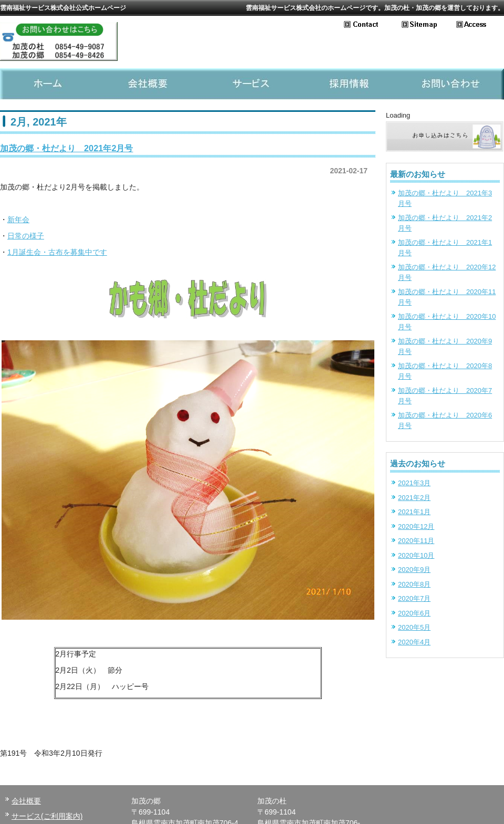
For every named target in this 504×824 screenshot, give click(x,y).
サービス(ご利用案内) (47, 816)
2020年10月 (416, 555)
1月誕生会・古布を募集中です (57, 252)
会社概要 (151, 84)
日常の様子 (26, 236)
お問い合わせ (373, 25)
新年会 (18, 220)
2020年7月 (414, 598)
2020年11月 (416, 541)
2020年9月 (414, 570)
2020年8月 (414, 584)
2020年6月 (414, 613)
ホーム (50, 84)
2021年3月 (414, 483)
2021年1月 (414, 512)
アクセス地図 (480, 25)
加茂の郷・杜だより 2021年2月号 (67, 148)
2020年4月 (414, 642)
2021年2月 (414, 498)
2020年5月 (414, 627)
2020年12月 (416, 526)
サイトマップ (429, 25)
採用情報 (353, 84)
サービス (252, 84)
